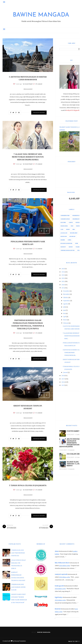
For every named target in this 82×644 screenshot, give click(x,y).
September (67, 301)
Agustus (66, 304)
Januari (65, 372)
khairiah (58, 609)
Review (71, 247)
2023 (63, 275)
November (66, 294)
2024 (63, 272)
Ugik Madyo (59, 597)
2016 (63, 382)
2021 (63, 281)
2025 (63, 269)
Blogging (63, 223)
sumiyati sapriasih (61, 574)
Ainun (57, 551)
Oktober (66, 298)
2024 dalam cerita (64, 566)
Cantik (71, 223)
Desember (66, 291)
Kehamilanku (74, 233)
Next (47, 66)
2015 (63, 385)
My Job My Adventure (66, 243)
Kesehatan (64, 236)
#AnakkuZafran (65, 219)
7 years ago (19, 84)
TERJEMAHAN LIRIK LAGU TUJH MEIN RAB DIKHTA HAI (18, 553)
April (65, 317)
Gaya (62, 230)
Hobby (68, 230)
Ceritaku (78, 223)
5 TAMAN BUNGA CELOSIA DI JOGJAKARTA (28, 486)
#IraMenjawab (76, 219)
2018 (63, 376)
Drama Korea (64, 226)
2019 (63, 288)
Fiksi (72, 226)
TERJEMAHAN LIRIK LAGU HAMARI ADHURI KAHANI (18, 587)
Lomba (69, 240)
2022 (63, 278)
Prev (41, 66)
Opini (76, 243)
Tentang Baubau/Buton (67, 250)
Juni (64, 310)
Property (63, 247)
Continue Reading (39, 113)
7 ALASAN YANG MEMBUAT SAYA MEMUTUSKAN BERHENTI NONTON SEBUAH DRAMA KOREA (28, 157)
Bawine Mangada (41, 15)
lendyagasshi (59, 586)
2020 (63, 285)
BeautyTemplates (20, 641)
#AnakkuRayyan (65, 216)
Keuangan (72, 236)
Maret (65, 320)
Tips (78, 250)
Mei (64, 313)
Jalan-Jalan (64, 233)
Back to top (74, 641)
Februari (66, 323)
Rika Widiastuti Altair (62, 563)
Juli (64, 307)
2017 (63, 379)
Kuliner (63, 240)
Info (74, 230)
